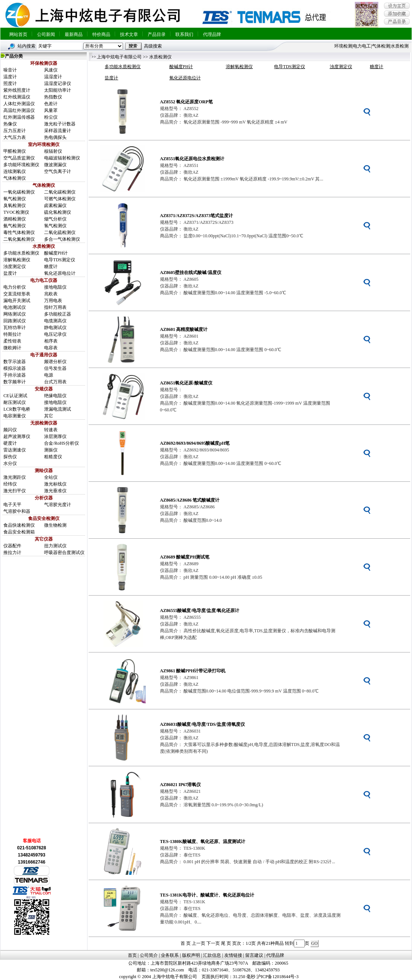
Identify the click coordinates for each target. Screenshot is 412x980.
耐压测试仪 (15, 402)
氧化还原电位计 (60, 273)
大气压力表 (15, 137)
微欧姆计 (12, 348)
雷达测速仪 (15, 450)
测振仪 (51, 450)
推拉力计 (12, 553)
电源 (49, 375)
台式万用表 (55, 382)
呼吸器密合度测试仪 (64, 553)
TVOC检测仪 (16, 212)
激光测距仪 (15, 477)
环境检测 (343, 46)
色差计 (51, 104)
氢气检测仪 (55, 226)
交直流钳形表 (17, 294)
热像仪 (10, 124)
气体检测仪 (15, 178)
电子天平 (12, 505)
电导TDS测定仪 (60, 260)
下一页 (213, 943)
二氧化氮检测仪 (19, 239)
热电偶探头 (55, 137)
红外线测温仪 (17, 97)
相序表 (51, 341)
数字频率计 (15, 382)
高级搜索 (153, 46)
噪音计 (10, 70)
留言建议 (254, 955)
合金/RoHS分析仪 (62, 443)
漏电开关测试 (17, 301)
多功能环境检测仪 (21, 165)
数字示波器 (15, 362)
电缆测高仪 (55, 321)
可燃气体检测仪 (60, 199)
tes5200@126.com (167, 970)
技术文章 (129, 34)
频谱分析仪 (55, 362)
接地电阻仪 (55, 287)
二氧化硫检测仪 (60, 232)
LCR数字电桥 (17, 409)
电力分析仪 (15, 287)
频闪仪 (10, 430)
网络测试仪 (15, 314)
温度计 (10, 77)
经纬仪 (10, 484)
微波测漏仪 (55, 165)
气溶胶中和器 (17, 511)
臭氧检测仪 (15, 206)
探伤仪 (10, 457)
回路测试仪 (15, 321)
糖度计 (51, 267)
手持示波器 (15, 375)
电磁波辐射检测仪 (62, 158)
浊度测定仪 (15, 267)
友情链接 (233, 955)
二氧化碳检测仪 (60, 192)
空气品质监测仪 (19, 158)
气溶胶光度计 (58, 505)
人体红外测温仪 (19, 104)
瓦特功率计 (15, 328)
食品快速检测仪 (19, 525)
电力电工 (362, 46)
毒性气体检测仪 (19, 232)
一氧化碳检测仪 (19, 192)
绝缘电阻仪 (55, 396)
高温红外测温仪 (19, 110)
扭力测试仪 (55, 546)
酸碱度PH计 (56, 253)
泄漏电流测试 (58, 409)
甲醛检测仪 (15, 151)
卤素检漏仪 (55, 206)
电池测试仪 (15, 307)
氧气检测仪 (15, 199)
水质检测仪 (160, 57)
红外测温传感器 (19, 117)
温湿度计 (53, 77)
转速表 (51, 430)
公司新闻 (46, 34)
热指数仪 (53, 97)
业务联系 (170, 955)
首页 (132, 955)
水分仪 (10, 463)
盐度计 (10, 273)
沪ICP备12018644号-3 (278, 977)
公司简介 (149, 955)
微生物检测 (55, 525)
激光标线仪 (55, 484)
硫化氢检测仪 (58, 212)
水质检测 (400, 46)
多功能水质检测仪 (21, 253)
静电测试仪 (55, 328)
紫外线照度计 (17, 90)
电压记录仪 (55, 334)
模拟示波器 (15, 368)
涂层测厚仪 (55, 436)
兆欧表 (51, 294)
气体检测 (381, 46)
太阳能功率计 (58, 90)
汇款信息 (212, 955)
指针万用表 (55, 307)
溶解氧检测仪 (17, 260)
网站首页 (18, 34)
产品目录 (157, 34)
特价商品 (101, 34)
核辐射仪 (53, 151)
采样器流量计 (58, 131)
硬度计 (10, 443)
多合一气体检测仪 (62, 239)
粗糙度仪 (53, 457)
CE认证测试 (15, 396)
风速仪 (51, 70)
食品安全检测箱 (19, 532)
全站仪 (51, 477)
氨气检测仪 (15, 226)
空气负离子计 (58, 171)
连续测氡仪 (15, 171)
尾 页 (226, 943)
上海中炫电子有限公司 (119, 57)
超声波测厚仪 (17, 436)
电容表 (51, 348)
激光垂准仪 (55, 491)
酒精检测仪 (15, 219)
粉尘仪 (51, 117)
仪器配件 (12, 546)
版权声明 (191, 955)
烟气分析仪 (55, 219)
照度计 (10, 83)
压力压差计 (15, 131)
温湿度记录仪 (58, 83)
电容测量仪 (15, 416)
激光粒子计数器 (60, 124)
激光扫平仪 (15, 491)
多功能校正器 (58, 314)
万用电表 (53, 301)
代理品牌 (212, 34)
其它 (49, 416)
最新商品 (74, 34)
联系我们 (184, 34)
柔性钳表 (12, 341)
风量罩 (51, 110)
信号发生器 (55, 368)
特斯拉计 (12, 334)
